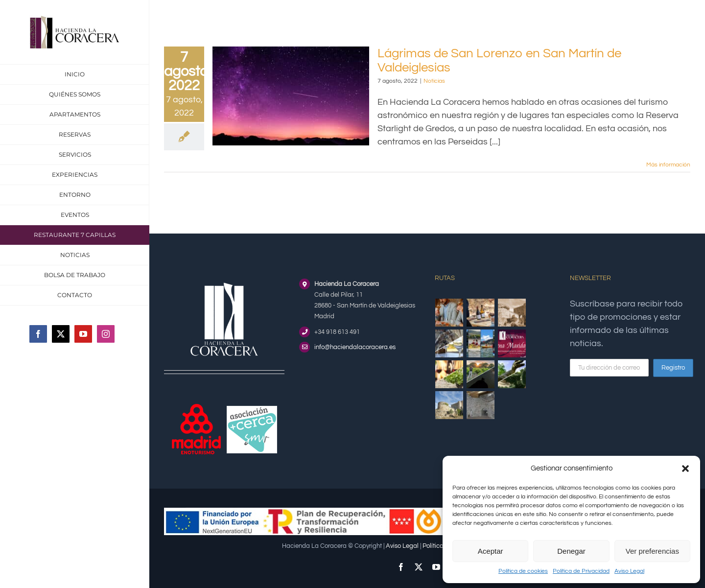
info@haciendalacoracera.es (355, 347)
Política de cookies (523, 571)
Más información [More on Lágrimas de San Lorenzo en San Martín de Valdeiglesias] (668, 165)
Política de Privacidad (581, 571)
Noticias (434, 81)
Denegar (571, 551)
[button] (685, 469)
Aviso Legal (629, 571)
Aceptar (491, 551)
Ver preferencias (652, 551)
